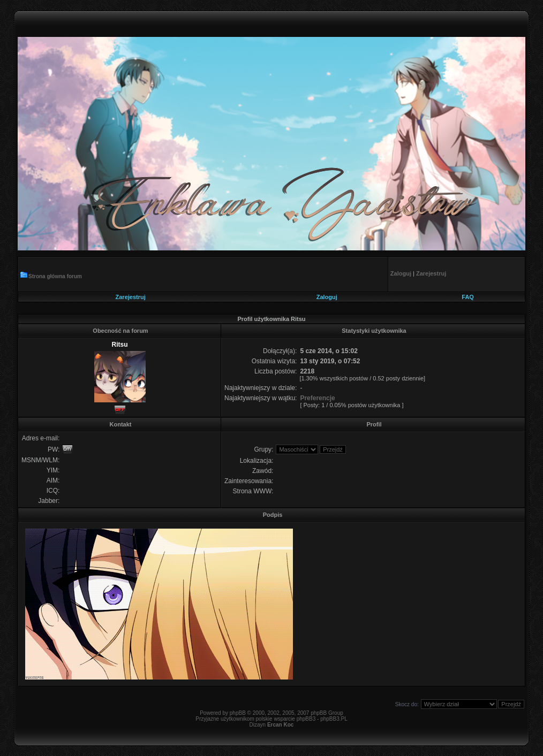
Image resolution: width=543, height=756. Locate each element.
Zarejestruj (131, 297)
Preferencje (317, 398)
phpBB (238, 713)
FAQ (468, 297)
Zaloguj (327, 297)
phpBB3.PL (334, 719)
